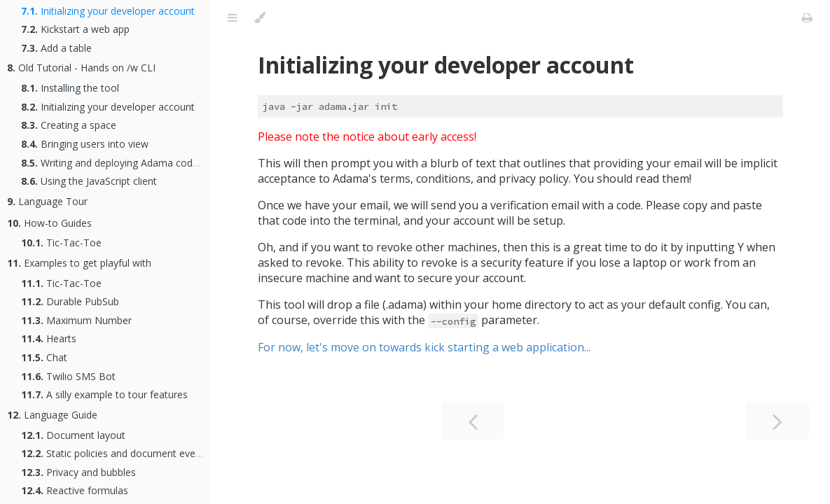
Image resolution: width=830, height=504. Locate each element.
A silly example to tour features (104, 394)
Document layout (73, 435)
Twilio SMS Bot (68, 376)
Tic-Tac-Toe (61, 243)
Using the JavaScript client (89, 181)
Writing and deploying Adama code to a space (135, 163)
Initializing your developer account (108, 11)
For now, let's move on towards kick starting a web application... (424, 347)
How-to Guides (49, 223)
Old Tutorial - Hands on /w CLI (81, 68)
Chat (44, 357)
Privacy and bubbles (78, 472)
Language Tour (47, 201)
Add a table (56, 48)
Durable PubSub (70, 301)
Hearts (49, 338)
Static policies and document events (115, 453)
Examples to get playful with (79, 263)
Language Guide (52, 415)
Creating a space (69, 125)
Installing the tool (70, 88)
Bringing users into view (85, 144)
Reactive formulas (75, 490)
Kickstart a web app (75, 29)
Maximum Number (76, 320)
